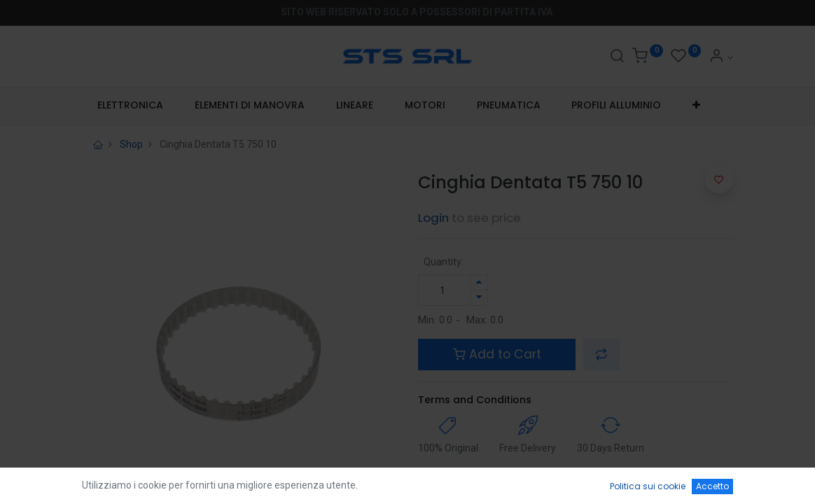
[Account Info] (721, 57)
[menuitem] (131, 106)
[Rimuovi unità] (479, 298)
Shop (131, 144)
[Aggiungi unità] (479, 282)
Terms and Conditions (475, 400)
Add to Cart (497, 354)
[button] (697, 106)
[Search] (617, 57)
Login (433, 218)
